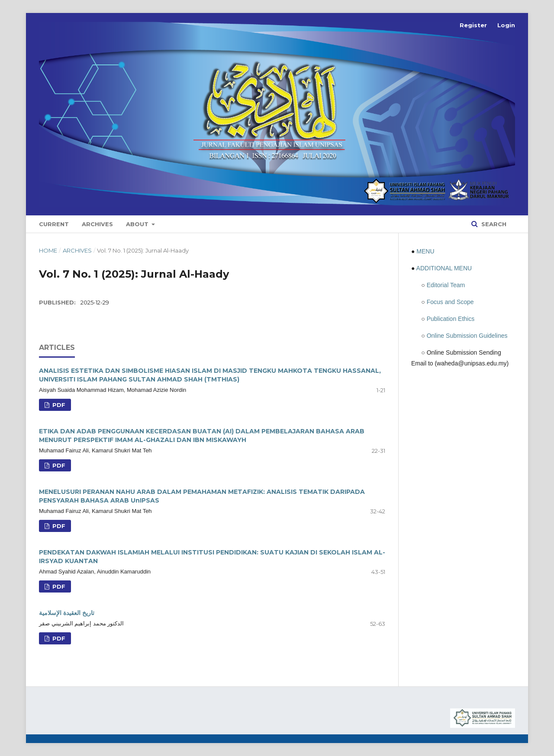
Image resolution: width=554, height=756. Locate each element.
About (138, 224)
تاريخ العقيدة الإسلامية (67, 613)
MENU (425, 251)
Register (473, 25)
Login (506, 25)
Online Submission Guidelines (467, 336)
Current (54, 224)
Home (48, 250)
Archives (97, 224)
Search (493, 224)
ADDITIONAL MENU (444, 268)
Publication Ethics (451, 319)
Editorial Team (446, 285)
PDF (58, 405)
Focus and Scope (450, 302)
